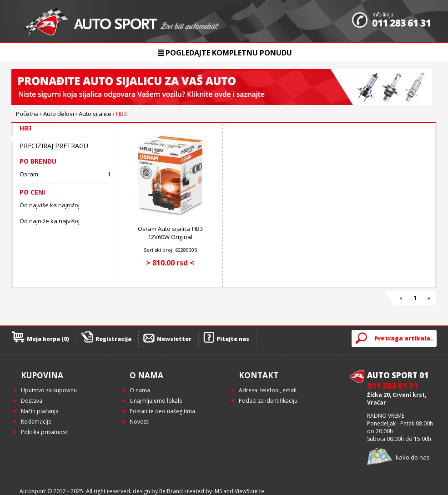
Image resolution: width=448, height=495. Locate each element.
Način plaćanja (40, 411)
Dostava (32, 401)
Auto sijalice (95, 114)
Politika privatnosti (45, 432)
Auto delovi (59, 114)
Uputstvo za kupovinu (49, 390)
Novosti (140, 422)
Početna (27, 114)
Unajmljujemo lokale (156, 401)
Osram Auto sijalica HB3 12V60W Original (170, 233)
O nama (140, 390)
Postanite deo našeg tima (162, 411)
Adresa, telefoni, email (268, 390)
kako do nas (413, 457)
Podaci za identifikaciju (268, 401)
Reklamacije (36, 422)
